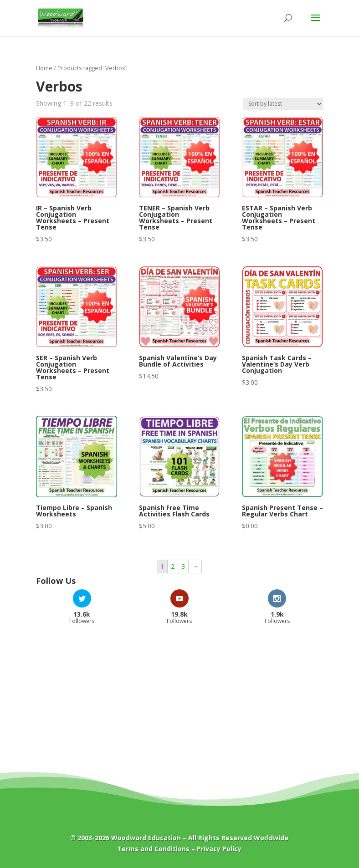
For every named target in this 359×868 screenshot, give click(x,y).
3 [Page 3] (183, 566)
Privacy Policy (219, 849)
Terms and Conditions (153, 849)
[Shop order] (283, 104)
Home (44, 68)
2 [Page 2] (173, 566)
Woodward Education (146, 838)
